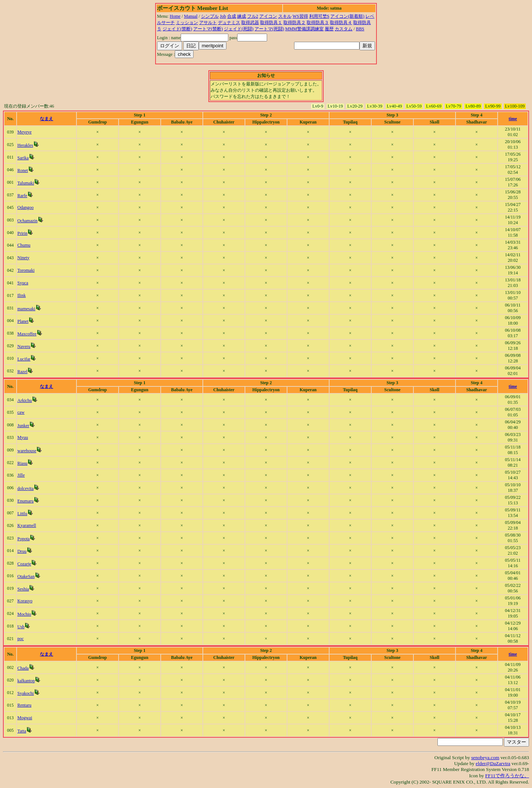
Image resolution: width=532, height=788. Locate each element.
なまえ (47, 119)
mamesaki (26, 309)
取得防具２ (294, 23)
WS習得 (300, 16)
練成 (242, 16)
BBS (360, 29)
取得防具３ (318, 23)
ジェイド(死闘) (239, 29)
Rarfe (22, 196)
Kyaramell (27, 525)
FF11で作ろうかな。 (507, 776)
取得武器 (250, 23)
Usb (21, 627)
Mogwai (25, 718)
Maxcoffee (27, 334)
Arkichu (25, 400)
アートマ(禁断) (208, 29)
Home (175, 16)
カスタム (344, 29)
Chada (23, 668)
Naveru (24, 346)
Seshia (23, 589)
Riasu (22, 463)
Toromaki (26, 270)
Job (223, 16)
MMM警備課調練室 (304, 29)
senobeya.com (485, 757)
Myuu (23, 437)
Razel (22, 372)
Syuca (23, 283)
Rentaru (24, 705)
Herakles (25, 145)
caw (21, 412)
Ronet (23, 170)
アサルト (208, 23)
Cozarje (24, 564)
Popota (23, 539)
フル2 (253, 16)
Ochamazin (28, 221)
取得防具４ (341, 23)
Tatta (22, 731)
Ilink (22, 295)
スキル (285, 16)
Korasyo (25, 601)
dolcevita (25, 488)
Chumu (24, 245)
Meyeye (25, 132)
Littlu (22, 514)
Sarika (23, 158)
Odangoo (25, 207)
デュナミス (229, 23)
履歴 (329, 29)
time (513, 119)
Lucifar (24, 359)
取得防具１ (271, 23)
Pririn (22, 233)
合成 (232, 16)
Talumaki (26, 183)
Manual (191, 16)
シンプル (210, 16)
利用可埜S (319, 16)
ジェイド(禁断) (177, 29)
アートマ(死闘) (269, 29)
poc (21, 639)
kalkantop (26, 681)
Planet (23, 321)
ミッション (187, 23)
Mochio (24, 614)
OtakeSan (26, 576)
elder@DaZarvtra (493, 763)
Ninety (23, 258)
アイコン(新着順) (347, 16)
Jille (21, 475)
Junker (23, 426)
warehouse (27, 451)
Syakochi (26, 693)
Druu (22, 551)
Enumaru (25, 501)
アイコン (268, 16)
